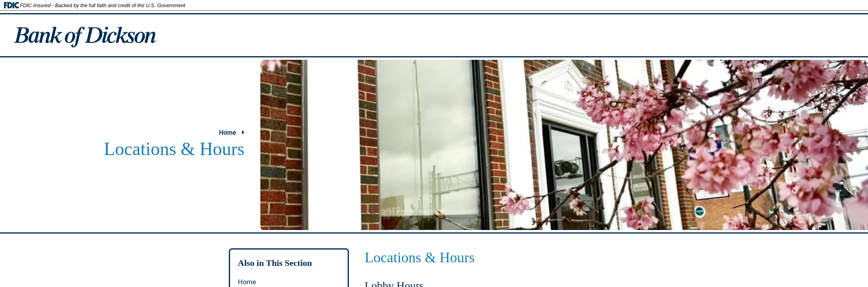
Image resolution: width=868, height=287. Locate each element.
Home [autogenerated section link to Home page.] (247, 282)
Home (232, 133)
